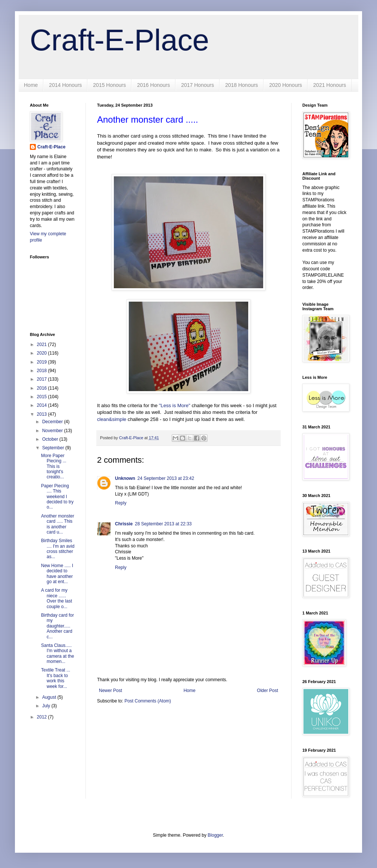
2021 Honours (330, 85)
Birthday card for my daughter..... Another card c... (57, 626)
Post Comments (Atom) (148, 701)
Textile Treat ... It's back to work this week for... (56, 678)
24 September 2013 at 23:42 (166, 478)
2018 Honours (242, 85)
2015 (43, 397)
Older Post (267, 691)
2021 (43, 345)
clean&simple (112, 419)
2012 (43, 717)
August (50, 697)
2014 (43, 405)
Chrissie (124, 524)
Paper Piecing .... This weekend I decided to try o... (57, 497)
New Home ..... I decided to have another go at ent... (57, 574)
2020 (43, 353)
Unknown (125, 478)
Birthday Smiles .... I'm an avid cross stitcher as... (58, 549)
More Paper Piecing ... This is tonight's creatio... (54, 466)
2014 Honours (65, 85)
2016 (43, 388)
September (54, 448)
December (53, 422)
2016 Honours (153, 85)
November (53, 431)
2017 (43, 379)
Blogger (215, 835)
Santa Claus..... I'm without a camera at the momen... (57, 653)
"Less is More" (175, 405)
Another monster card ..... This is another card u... (58, 524)
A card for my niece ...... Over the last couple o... (57, 598)
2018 (43, 371)
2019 (43, 362)
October (51, 439)
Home (31, 85)
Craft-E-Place (119, 40)
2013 (43, 414)
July (47, 706)
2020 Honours (286, 85)
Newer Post (110, 691)
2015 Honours (109, 85)
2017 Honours (197, 85)
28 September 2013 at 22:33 (163, 524)
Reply (121, 503)
